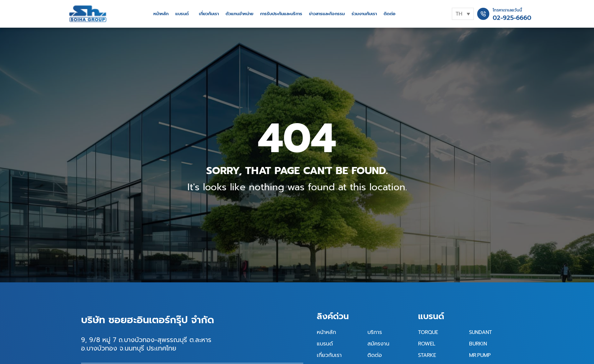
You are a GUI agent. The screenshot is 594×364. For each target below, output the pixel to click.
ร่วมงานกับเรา (364, 14)
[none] (463, 14)
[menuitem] (463, 14)
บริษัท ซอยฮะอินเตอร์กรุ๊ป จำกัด (148, 320)
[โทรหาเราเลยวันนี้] (483, 14)
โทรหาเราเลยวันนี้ (507, 10)
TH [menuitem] (459, 14)
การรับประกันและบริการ (281, 14)
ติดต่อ (390, 14)
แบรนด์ (182, 14)
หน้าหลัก (161, 14)
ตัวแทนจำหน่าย (239, 14)
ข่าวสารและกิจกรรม (327, 14)
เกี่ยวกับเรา (209, 14)
